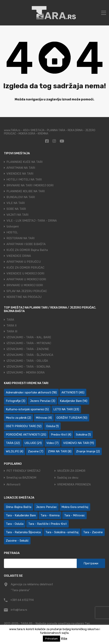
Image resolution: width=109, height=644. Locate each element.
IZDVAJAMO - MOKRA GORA (26, 373)
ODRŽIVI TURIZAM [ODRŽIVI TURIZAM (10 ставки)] (72, 418)
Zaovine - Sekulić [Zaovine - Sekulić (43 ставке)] (17, 541)
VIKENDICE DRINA (19, 256)
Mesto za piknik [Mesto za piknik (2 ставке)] (18, 418)
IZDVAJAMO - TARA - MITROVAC (29, 343)
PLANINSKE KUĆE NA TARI (24, 162)
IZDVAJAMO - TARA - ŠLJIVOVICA (30, 355)
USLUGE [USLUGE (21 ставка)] (33, 443)
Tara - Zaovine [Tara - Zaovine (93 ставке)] (93, 532)
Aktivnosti (13, 485)
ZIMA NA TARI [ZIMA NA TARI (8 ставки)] (60, 451)
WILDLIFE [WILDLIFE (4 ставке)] (15, 451)
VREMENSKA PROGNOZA (74, 485)
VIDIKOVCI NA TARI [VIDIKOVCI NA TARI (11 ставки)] (79, 443)
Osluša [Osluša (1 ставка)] (52, 426)
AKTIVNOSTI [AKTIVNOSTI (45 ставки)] (73, 392)
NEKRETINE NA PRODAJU (24, 297)
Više (64, 639)
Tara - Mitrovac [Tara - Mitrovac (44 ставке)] (74, 515)
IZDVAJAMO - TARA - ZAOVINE (28, 349)
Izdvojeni (13, 226)
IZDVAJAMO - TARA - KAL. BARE (29, 337)
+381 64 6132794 (22, 600)
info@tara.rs (19, 610)
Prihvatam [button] (51, 639)
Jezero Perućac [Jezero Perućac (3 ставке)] (43, 401)
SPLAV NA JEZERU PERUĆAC (27, 291)
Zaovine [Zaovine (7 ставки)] (36, 451)
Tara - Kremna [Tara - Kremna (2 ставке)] (50, 515)
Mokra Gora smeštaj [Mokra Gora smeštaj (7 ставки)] (75, 507)
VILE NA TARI (16, 203)
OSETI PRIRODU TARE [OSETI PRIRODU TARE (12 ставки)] (24, 426)
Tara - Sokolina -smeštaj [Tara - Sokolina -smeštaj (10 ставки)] (62, 532)
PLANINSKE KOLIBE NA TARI (26, 191)
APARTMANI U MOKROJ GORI (26, 279)
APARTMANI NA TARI (21, 168)
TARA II (11, 326)
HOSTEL (12, 232)
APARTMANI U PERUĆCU (24, 262)
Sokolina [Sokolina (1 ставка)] (83, 435)
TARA (10, 320)
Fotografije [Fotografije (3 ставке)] (16, 401)
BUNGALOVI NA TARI (21, 197)
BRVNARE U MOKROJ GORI (25, 285)
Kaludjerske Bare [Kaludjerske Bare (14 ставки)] (74, 401)
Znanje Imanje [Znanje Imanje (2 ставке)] (88, 451)
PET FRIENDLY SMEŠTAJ (23, 471)
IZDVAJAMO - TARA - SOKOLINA (28, 367)
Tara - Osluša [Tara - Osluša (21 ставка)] (15, 524)
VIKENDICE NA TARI (20, 174)
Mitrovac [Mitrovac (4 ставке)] (44, 418)
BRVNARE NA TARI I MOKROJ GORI (30, 185)
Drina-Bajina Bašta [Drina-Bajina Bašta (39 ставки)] (19, 507)
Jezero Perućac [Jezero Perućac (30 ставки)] (46, 507)
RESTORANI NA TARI (20, 238)
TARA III (12, 331)
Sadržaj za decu (68, 478)
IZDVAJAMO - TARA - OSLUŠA (27, 361)
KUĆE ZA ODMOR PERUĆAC (25, 268)
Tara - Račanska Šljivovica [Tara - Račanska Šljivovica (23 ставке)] (23, 532)
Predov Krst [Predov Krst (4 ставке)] (61, 435)
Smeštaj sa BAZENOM (21, 478)
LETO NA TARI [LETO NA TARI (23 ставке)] (66, 409)
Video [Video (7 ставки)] (52, 443)
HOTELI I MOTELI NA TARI (24, 179)
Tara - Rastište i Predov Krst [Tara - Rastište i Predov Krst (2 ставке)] (47, 524)
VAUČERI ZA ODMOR (71, 471)
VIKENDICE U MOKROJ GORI (25, 273)
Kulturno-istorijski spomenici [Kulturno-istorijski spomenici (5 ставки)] (27, 409)
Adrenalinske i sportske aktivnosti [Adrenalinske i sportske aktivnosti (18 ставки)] (31, 392)
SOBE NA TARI (16, 209)
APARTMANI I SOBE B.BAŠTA (26, 244)
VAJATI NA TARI (17, 215)
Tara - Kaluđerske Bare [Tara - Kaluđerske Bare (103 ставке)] (21, 515)
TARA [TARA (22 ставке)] (13, 443)
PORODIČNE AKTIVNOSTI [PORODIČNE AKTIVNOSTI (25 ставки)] (26, 435)
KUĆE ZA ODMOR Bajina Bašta (27, 250)
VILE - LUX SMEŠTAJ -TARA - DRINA (32, 221)
